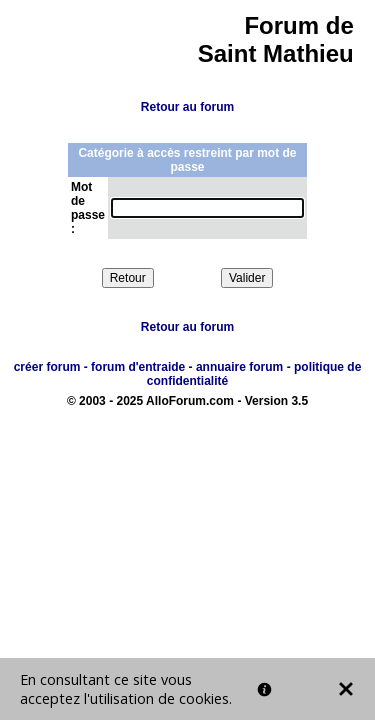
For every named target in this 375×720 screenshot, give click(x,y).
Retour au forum (187, 107)
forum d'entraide (138, 367)
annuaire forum (239, 367)
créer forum (47, 367)
